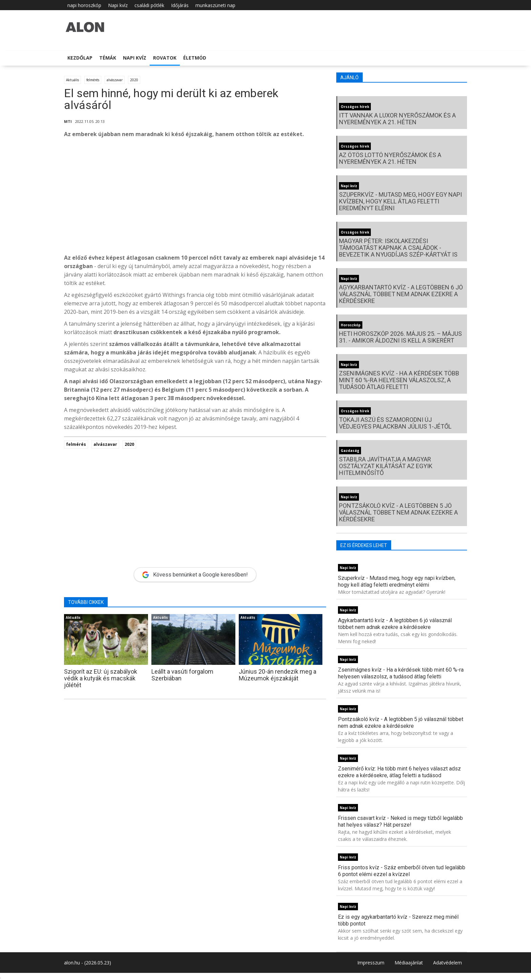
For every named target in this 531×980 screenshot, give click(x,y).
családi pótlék (149, 5)
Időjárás (180, 5)
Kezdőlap (80, 58)
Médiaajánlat (409, 963)
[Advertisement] (195, 198)
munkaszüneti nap (215, 5)
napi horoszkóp (84, 5)
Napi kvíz (118, 5)
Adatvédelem (448, 963)
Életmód (195, 58)
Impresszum (371, 963)
